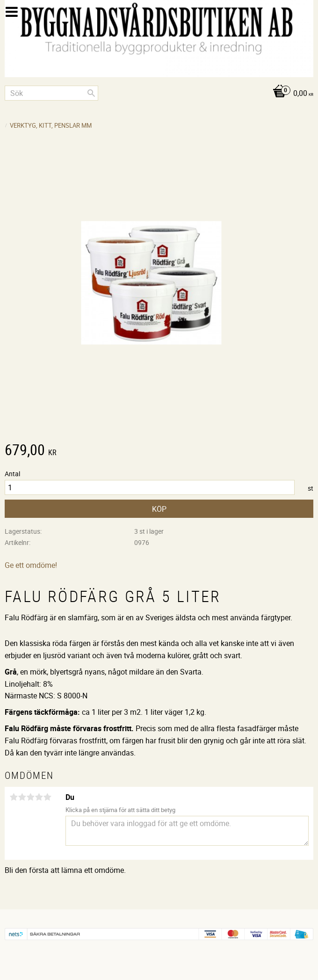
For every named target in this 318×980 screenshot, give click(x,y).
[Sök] (91, 93)
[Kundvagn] (159, 94)
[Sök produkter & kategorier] (51, 93)
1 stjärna (14, 797)
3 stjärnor (30, 797)
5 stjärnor (47, 797)
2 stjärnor (22, 797)
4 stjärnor (39, 797)
